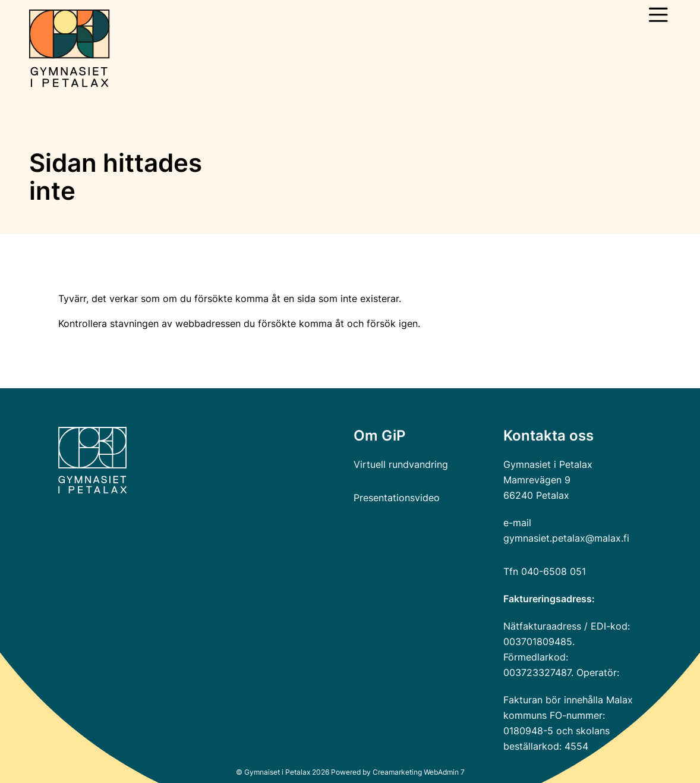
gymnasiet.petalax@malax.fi (566, 538)
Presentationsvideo (397, 498)
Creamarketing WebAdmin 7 (419, 772)
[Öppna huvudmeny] (658, 15)
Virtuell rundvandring (401, 464)
